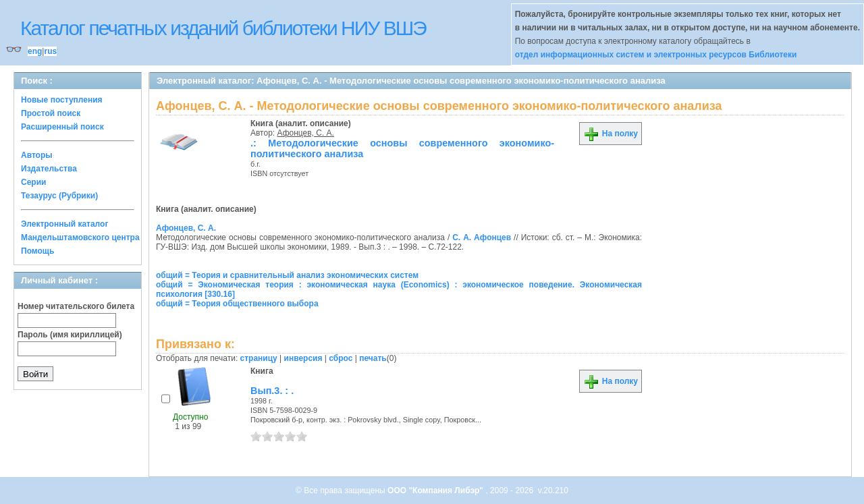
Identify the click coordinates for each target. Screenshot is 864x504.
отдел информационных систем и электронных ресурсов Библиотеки (656, 55)
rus (50, 51)
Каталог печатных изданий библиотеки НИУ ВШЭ (223, 28)
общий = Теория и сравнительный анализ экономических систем (287, 275)
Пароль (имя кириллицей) (70, 335)
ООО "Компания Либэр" (436, 491)
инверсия (303, 358)
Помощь (37, 251)
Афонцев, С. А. (306, 133)
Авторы (37, 155)
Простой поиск (51, 113)
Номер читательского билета (76, 306)
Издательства (49, 169)
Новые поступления (62, 100)
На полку (611, 134)
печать (373, 358)
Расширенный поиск (62, 127)
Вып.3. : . (272, 391)
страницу (259, 358)
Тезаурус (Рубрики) (59, 196)
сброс (341, 358)
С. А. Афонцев (482, 237)
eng (35, 51)
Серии (33, 182)
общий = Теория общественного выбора (237, 304)
